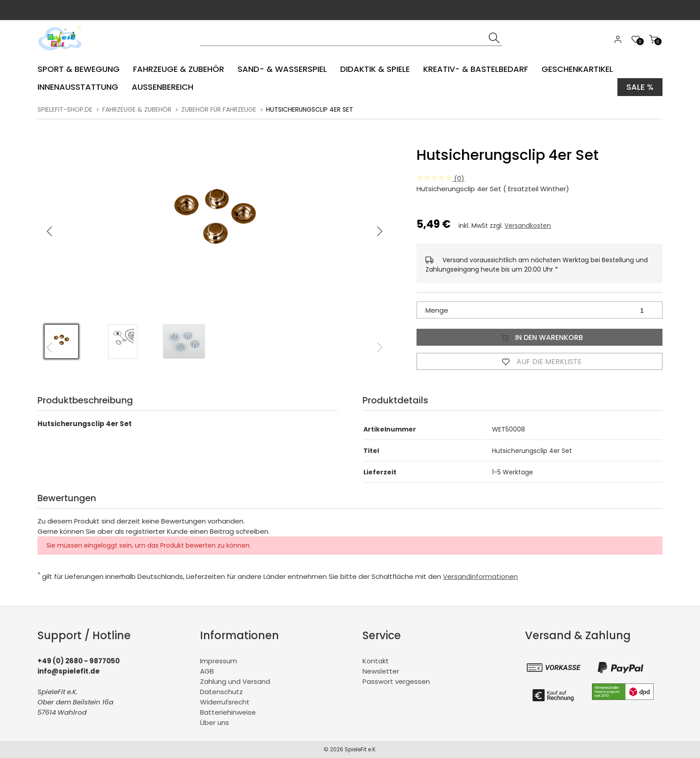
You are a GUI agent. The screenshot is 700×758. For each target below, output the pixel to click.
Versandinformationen (480, 576)
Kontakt (376, 661)
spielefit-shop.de (65, 109)
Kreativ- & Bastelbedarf (476, 69)
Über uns (215, 722)
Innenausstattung (78, 87)
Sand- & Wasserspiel (282, 69)
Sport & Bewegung (79, 69)
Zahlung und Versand (235, 681)
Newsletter (381, 671)
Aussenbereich (162, 87)
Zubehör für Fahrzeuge (219, 109)
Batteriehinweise (228, 712)
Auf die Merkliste (540, 361)
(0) (440, 178)
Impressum (219, 661)
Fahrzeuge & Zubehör (179, 69)
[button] (380, 231)
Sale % (640, 87)
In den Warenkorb (540, 337)
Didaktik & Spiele (375, 69)
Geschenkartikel (577, 69)
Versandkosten (528, 226)
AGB (207, 671)
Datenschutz (221, 692)
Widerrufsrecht (225, 702)
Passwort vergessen (396, 681)
